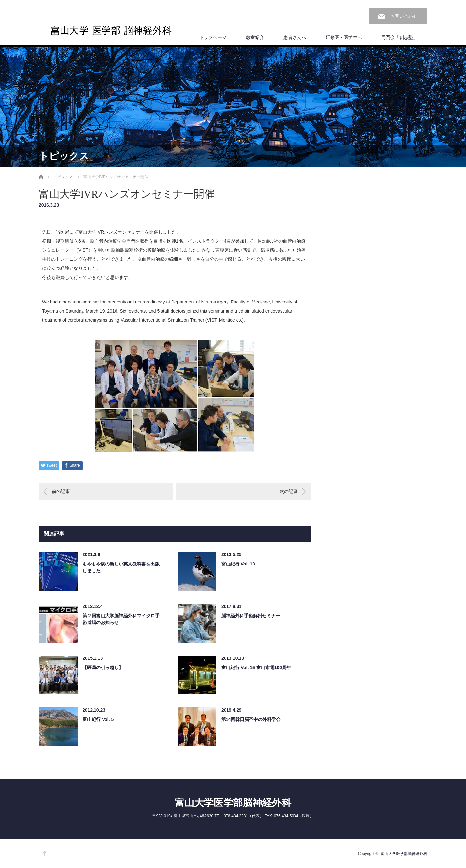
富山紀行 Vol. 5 (98, 719)
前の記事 (61, 491)
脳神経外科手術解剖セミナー (251, 616)
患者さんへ (295, 37)
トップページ (213, 37)
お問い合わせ (404, 16)
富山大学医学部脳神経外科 (233, 803)
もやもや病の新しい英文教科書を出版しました (121, 567)
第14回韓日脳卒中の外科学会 (251, 719)
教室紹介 (255, 37)
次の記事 (289, 491)
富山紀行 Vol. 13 (238, 564)
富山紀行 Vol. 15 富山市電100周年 (256, 668)
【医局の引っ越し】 (103, 668)
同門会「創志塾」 (399, 37)
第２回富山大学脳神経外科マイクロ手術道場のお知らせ (121, 619)
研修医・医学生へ (344, 37)
